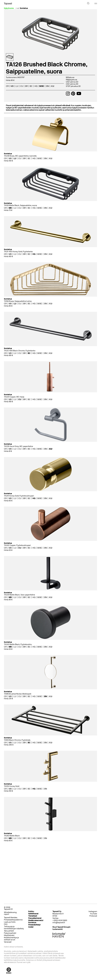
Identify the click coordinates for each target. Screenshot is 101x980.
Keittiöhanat (33, 914)
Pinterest (93, 916)
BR (26, 86)
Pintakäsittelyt (34, 925)
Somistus (24, 8)
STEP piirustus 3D (73, 86)
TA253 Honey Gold (12, 786)
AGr (53, 86)
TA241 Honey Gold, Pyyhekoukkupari (19, 496)
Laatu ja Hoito (10, 922)
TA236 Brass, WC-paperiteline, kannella (20, 156)
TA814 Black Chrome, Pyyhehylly (17, 740)
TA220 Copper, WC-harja (14, 397)
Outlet (31, 927)
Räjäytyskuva (71, 80)
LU (17, 86)
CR (7, 86)
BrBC (42, 86)
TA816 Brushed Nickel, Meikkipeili (18, 694)
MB (12, 86)
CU (22, 86)
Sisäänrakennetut (36, 920)
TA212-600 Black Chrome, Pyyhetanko (20, 351)
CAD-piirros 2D (72, 82)
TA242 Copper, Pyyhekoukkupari (17, 545)
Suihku (31, 911)
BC (31, 86)
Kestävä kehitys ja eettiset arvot (11, 939)
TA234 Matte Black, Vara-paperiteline (19, 595)
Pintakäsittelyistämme (13, 920)
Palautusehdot (10, 933)
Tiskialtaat (33, 916)
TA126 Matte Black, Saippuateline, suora (20, 205)
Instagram (93, 912)
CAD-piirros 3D (72, 84)
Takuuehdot (9, 931)
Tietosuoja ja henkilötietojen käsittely (14, 928)
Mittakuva (70, 77)
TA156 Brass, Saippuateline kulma (18, 301)
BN (48, 86)
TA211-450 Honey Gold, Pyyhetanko (18, 252)
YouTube (94, 914)
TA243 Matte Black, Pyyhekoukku (18, 644)
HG (36, 86)
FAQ (6, 924)
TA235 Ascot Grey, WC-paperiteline (18, 446)
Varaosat (8, 942)
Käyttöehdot (9, 935)
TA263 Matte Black (12, 836)
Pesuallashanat (35, 918)
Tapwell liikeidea (11, 918)
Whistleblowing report (10, 913)
